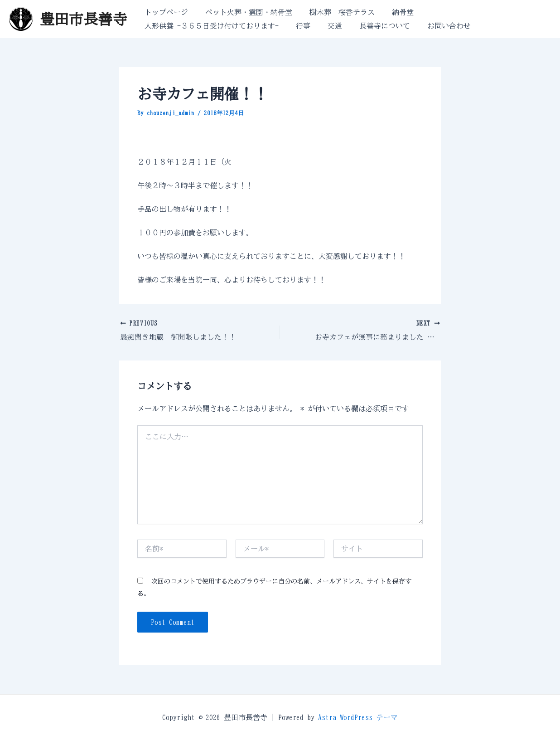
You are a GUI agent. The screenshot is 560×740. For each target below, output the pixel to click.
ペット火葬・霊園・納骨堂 (245, 12)
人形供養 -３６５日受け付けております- (210, 26)
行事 (299, 26)
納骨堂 (393, 12)
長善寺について (375, 26)
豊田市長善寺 (83, 19)
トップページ (165, 12)
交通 (328, 26)
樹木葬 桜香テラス (335, 12)
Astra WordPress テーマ (358, 717)
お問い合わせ (437, 26)
